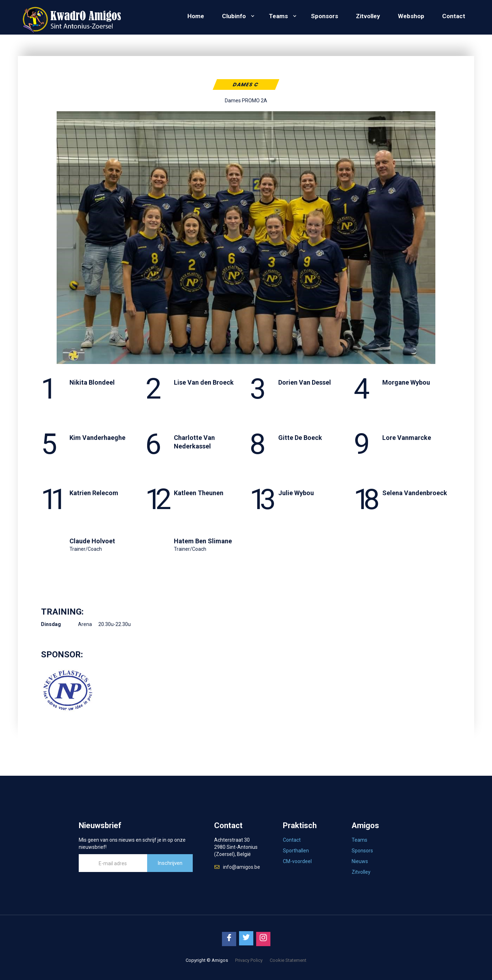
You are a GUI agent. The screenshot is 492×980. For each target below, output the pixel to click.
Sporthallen (296, 851)
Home (196, 16)
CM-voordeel (297, 861)
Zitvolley (368, 16)
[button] (237, 16)
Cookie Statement (288, 960)
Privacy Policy (249, 960)
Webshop (411, 16)
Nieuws (360, 861)
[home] (71, 17)
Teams (278, 16)
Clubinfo (234, 16)
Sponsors (325, 16)
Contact (454, 16)
